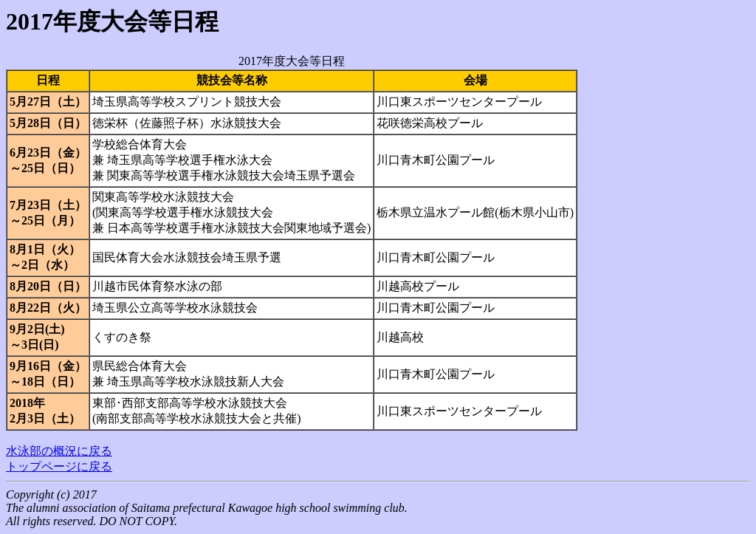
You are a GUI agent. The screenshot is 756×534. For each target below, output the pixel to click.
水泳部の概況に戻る (59, 451)
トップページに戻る (59, 466)
